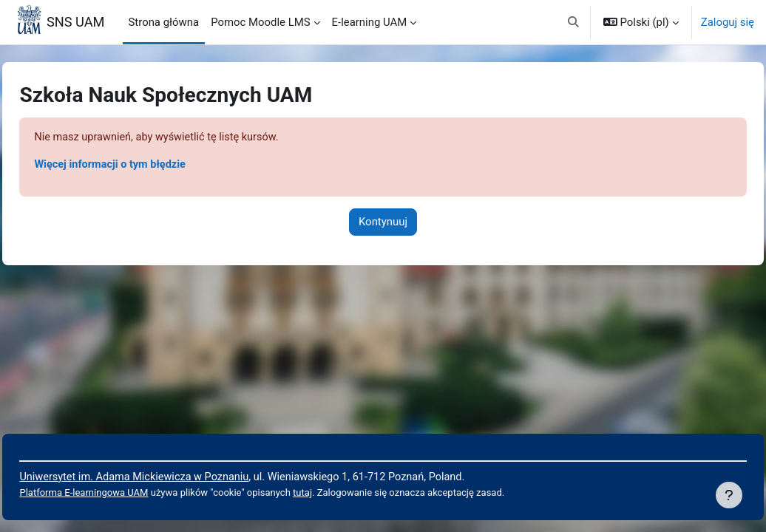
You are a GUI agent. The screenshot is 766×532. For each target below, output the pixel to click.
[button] (573, 22)
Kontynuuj (383, 222)
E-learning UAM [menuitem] (370, 22)
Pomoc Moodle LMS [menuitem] (260, 22)
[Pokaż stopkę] (729, 495)
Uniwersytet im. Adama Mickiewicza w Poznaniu (170, 476)
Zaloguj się (728, 22)
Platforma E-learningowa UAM (119, 493)
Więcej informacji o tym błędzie (145, 166)
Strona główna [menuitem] (164, 22)
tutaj (344, 493)
